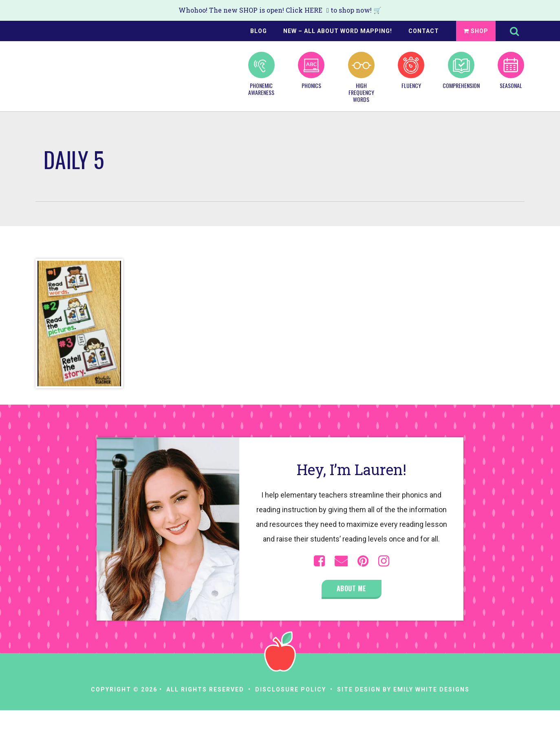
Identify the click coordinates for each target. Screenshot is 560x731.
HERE (313, 10)
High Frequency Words (361, 77)
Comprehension (461, 70)
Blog (259, 31)
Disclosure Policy (291, 689)
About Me (352, 588)
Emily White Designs (431, 689)
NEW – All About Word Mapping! (338, 31)
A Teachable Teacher (77, 70)
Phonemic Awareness (261, 74)
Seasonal (511, 70)
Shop (476, 31)
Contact (424, 31)
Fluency (411, 70)
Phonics (311, 70)
